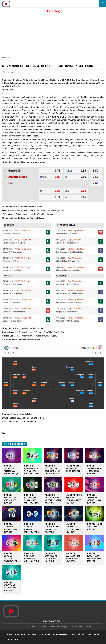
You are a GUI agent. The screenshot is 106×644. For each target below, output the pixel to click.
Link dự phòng (53, 11)
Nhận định (6, 58)
